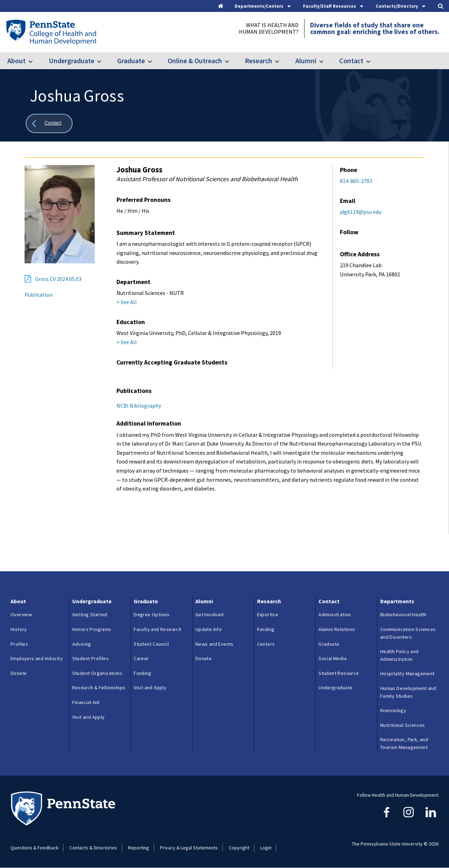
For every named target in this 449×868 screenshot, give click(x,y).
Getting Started (90, 614)
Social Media (333, 658)
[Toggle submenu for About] (35, 61)
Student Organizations (97, 673)
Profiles (19, 644)
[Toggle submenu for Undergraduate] (103, 61)
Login (266, 848)
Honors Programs (92, 629)
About (16, 61)
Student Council (151, 644)
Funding (142, 673)
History (19, 629)
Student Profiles (91, 658)
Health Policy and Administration (400, 655)
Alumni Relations (337, 629)
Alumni (306, 61)
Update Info (209, 629)
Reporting (139, 848)
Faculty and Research (158, 629)
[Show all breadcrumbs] (49, 123)
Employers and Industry (37, 658)
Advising (82, 644)
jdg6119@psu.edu (361, 212)
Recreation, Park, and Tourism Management (404, 743)
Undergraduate (72, 61)
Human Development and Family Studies (408, 692)
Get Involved (210, 614)
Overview (21, 614)
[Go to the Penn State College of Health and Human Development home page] (51, 32)
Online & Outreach (195, 61)
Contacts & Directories (93, 848)
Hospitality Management (407, 673)
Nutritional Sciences (403, 725)
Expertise (268, 614)
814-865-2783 (356, 181)
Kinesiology (393, 710)
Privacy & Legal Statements (189, 848)
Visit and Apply (89, 717)
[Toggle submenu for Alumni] (326, 61)
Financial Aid (86, 702)
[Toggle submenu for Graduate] (154, 61)
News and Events (215, 644)
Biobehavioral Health (403, 614)
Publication (39, 295)
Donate (19, 673)
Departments (397, 601)
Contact (351, 61)
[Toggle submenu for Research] (281, 61)
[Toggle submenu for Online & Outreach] (231, 61)
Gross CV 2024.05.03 (58, 279)
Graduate (131, 61)
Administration (335, 614)
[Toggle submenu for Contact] (373, 61)
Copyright (239, 848)
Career (141, 658)
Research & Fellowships (99, 688)
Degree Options (152, 614)
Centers (266, 644)
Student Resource (339, 673)
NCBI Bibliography (139, 406)
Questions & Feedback (35, 848)
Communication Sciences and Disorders (408, 633)
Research (259, 61)
